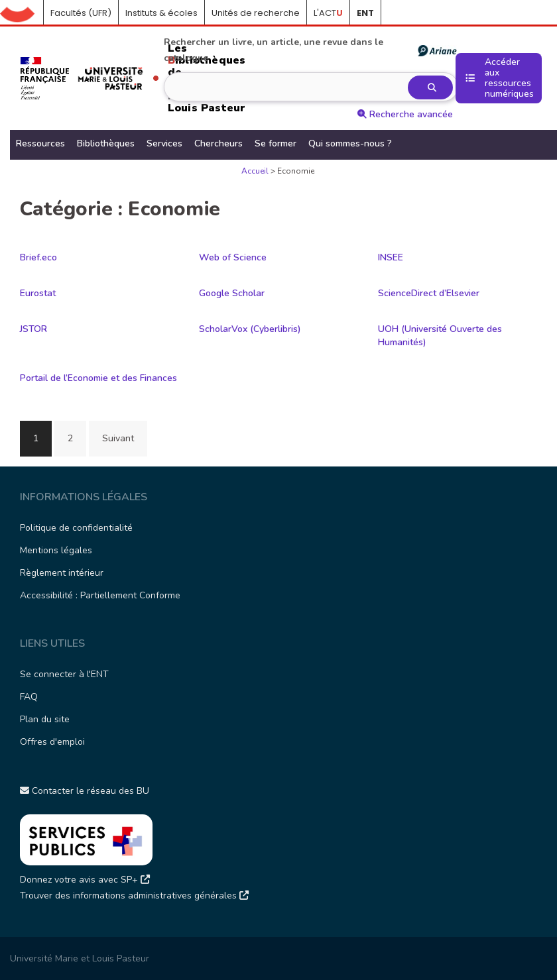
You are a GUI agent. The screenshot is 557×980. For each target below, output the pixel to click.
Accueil (22, 13)
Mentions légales (56, 550)
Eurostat (38, 293)
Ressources (40, 143)
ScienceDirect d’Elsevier (429, 293)
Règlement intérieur (62, 573)
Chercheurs (218, 143)
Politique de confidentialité (76, 528)
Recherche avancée (405, 114)
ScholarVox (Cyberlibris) (250, 329)
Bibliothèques (106, 143)
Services (164, 143)
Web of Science (233, 257)
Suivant (118, 438)
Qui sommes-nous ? (350, 143)
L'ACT (328, 13)
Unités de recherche (256, 13)
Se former (276, 143)
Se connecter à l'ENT (64, 674)
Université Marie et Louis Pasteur (80, 958)
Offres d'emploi (52, 742)
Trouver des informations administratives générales (134, 896)
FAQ (29, 697)
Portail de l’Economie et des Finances (98, 378)
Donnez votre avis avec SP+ (85, 880)
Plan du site (45, 719)
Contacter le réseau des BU (85, 791)
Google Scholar (232, 293)
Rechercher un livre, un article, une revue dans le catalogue (310, 50)
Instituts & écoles (161, 13)
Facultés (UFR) (81, 13)
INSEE (391, 257)
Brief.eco (38, 257)
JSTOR (33, 329)
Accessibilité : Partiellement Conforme (100, 595)
